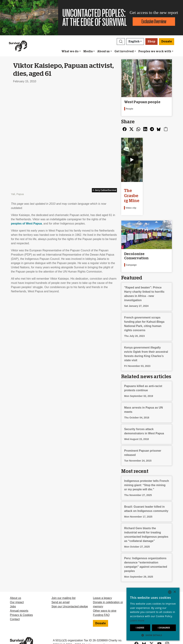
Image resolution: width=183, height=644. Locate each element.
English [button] (134, 42)
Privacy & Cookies (21, 603)
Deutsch (140, 586)
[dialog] (153, 614)
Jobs (13, 594)
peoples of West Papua (26, 122)
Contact (15, 607)
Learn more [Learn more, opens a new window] (137, 620)
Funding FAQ (101, 603)
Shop (151, 42)
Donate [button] (167, 42)
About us (103, 51)
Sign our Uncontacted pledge (70, 594)
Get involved (124, 51)
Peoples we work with (155, 51)
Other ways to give (105, 598)
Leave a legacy (102, 586)
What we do (70, 51)
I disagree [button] (164, 628)
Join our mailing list (63, 586)
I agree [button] (140, 628)
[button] (121, 42)
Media (88, 51)
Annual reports (19, 598)
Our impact (17, 590)
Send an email (60, 590)
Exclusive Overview (154, 21)
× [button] (175, 592)
